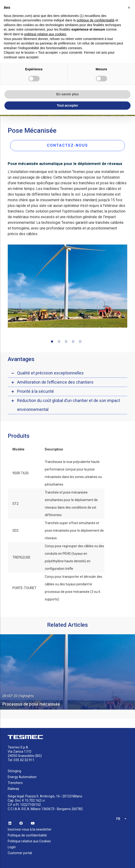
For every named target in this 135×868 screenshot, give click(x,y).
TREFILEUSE (21, 557)
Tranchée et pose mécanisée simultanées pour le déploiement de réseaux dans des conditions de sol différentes (71, 504)
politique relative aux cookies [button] (45, 34)
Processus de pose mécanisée (31, 704)
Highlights (27, 696)
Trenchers (15, 783)
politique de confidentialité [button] (96, 20)
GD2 (15, 530)
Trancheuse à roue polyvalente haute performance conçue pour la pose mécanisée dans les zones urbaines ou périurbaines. (73, 473)
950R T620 (21, 473)
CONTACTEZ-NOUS (67, 145)
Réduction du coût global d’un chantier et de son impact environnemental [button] (69, 405)
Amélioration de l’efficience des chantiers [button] (55, 382)
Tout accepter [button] (68, 105)
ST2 (15, 504)
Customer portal (20, 853)
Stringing (14, 771)
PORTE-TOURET (24, 588)
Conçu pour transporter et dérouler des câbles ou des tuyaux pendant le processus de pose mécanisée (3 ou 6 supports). (73, 588)
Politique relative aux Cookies (29, 841)
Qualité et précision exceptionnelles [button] (50, 373)
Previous (4, 287)
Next (131, 287)
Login (12, 847)
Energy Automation (22, 777)
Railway (13, 789)
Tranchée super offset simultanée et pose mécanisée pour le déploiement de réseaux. (74, 530)
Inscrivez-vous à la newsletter (30, 829)
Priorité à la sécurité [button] (36, 391)
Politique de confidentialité (27, 835)
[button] (129, 8)
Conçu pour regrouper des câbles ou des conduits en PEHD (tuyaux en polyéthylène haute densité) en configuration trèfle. (74, 557)
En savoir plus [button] (67, 94)
